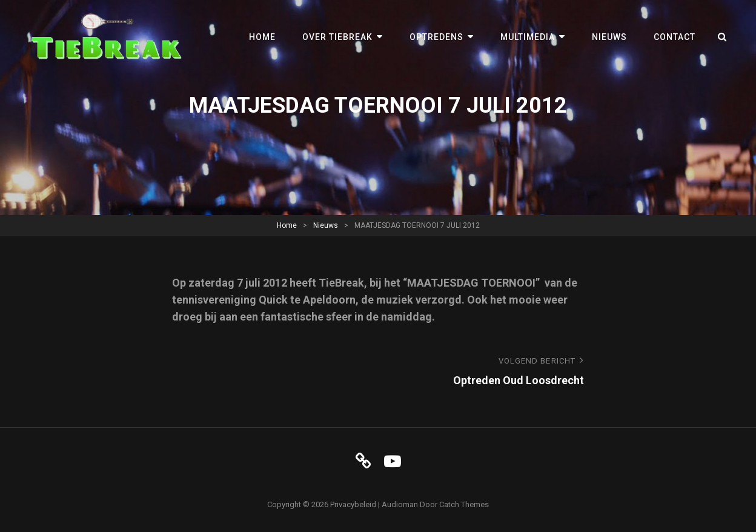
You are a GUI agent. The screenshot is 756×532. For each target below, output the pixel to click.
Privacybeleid (353, 504)
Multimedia (528, 37)
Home (262, 37)
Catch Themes (464, 504)
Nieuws (609, 37)
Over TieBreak (337, 37)
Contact (675, 37)
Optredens (436, 37)
